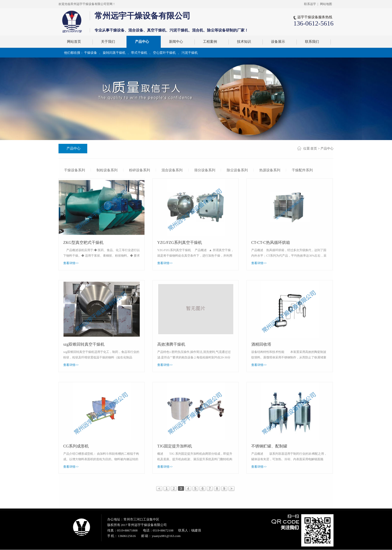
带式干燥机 (139, 53)
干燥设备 (90, 53)
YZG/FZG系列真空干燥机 (180, 242)
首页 (314, 148)
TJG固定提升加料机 (175, 446)
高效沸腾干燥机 (171, 344)
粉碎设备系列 (140, 170)
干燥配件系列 (303, 170)
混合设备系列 (172, 170)
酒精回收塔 (261, 344)
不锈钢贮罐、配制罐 (269, 446)
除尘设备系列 (237, 170)
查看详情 (71, 263)
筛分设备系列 (205, 170)
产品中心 (73, 148)
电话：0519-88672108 (158, 531)
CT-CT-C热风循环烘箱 (271, 242)
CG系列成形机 (76, 446)
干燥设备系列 (74, 170)
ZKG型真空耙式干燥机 (83, 242)
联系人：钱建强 (190, 531)
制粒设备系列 (107, 170)
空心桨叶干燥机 (164, 53)
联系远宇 (310, 4)
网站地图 (326, 4)
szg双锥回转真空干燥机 (84, 344)
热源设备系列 (270, 170)
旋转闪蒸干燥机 (114, 53)
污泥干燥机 (190, 53)
